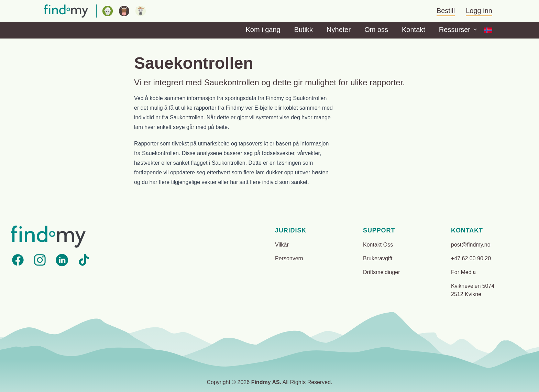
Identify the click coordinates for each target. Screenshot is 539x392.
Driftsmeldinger (382, 272)
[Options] (488, 30)
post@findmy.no (471, 245)
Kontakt (414, 30)
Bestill (446, 11)
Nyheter (339, 30)
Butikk (304, 30)
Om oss (376, 30)
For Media (463, 272)
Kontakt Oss (378, 245)
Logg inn (479, 11)
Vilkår (282, 245)
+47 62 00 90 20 (471, 258)
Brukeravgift (378, 258)
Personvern (289, 258)
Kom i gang (263, 30)
